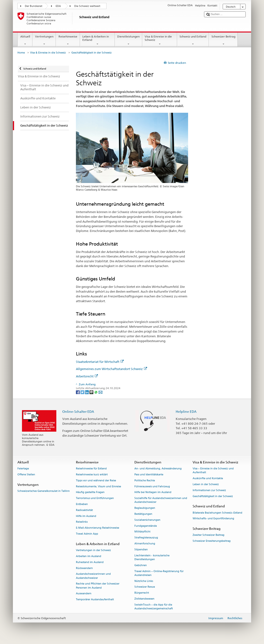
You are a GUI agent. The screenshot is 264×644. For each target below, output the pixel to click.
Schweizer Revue (145, 587)
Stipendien (141, 550)
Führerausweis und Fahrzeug (152, 486)
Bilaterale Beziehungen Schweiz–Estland (217, 513)
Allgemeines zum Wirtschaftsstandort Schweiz (111, 369)
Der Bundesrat (34, 6)
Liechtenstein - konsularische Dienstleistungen (152, 557)
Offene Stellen (26, 475)
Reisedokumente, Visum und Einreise (98, 486)
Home (21, 53)
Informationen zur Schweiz (209, 490)
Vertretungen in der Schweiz (93, 550)
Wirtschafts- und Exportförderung (213, 519)
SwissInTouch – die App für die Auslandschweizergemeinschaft (154, 607)
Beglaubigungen (145, 508)
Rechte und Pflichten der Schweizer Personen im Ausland (98, 586)
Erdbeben (82, 504)
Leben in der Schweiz (206, 484)
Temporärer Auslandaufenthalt (95, 600)
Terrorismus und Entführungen (95, 498)
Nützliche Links (144, 581)
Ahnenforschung (145, 544)
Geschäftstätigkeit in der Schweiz (213, 496)
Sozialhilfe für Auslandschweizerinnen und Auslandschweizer (161, 500)
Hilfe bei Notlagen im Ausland (153, 492)
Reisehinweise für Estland (91, 469)
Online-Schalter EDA (78, 411)
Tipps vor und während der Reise (96, 480)
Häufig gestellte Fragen (90, 492)
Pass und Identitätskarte (149, 475)
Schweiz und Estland (193, 40)
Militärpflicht (142, 532)
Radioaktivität (84, 510)
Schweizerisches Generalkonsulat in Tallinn (44, 491)
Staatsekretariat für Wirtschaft (100, 362)
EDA (58, 6)
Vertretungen (44, 40)
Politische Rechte (145, 480)
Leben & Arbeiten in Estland (97, 40)
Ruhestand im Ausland (90, 562)
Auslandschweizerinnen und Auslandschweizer (93, 576)
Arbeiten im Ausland (89, 556)
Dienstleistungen (129, 40)
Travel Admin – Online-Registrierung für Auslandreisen (159, 573)
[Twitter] (83, 392)
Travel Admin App (87, 534)
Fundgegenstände (146, 526)
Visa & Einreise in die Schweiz (160, 40)
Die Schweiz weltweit (87, 6)
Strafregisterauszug (146, 538)
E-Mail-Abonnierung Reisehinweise (98, 528)
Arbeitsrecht (87, 376)
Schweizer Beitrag (223, 40)
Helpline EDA (186, 411)
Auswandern (84, 594)
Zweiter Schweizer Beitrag (209, 535)
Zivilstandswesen (144, 599)
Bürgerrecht (142, 593)
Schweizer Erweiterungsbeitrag (212, 541)
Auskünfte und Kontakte (208, 479)
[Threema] (92, 392)
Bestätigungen (143, 514)
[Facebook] (78, 392)
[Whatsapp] (96, 392)
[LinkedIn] (87, 392)
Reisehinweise (68, 40)
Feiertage (23, 469)
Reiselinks (82, 522)
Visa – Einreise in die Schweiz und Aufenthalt (213, 471)
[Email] (100, 392)
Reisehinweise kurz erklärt (92, 475)
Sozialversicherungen (147, 520)
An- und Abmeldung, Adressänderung (158, 469)
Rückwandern (84, 568)
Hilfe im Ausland (86, 516)
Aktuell (25, 40)
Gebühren (141, 565)
